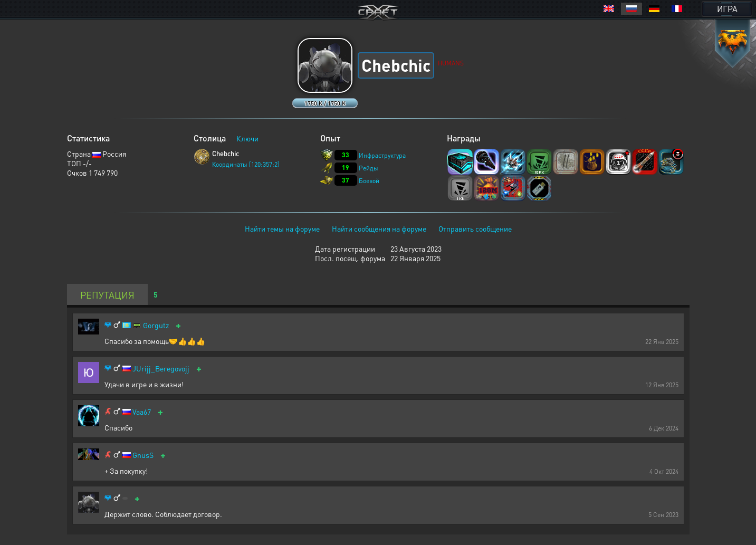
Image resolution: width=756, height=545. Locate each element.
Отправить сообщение (475, 228)
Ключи (247, 138)
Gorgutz (156, 325)
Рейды (369, 168)
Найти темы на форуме (282, 228)
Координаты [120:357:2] (246, 164)
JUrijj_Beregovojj (161, 369)
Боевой (369, 181)
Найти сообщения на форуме (379, 228)
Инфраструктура (382, 155)
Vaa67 (142, 412)
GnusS (143, 455)
